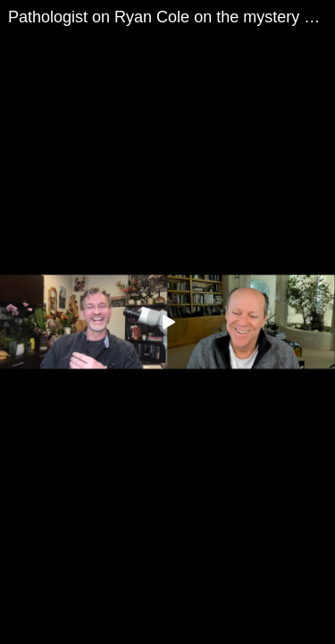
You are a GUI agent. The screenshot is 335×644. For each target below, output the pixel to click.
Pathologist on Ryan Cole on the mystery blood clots (172, 17)
